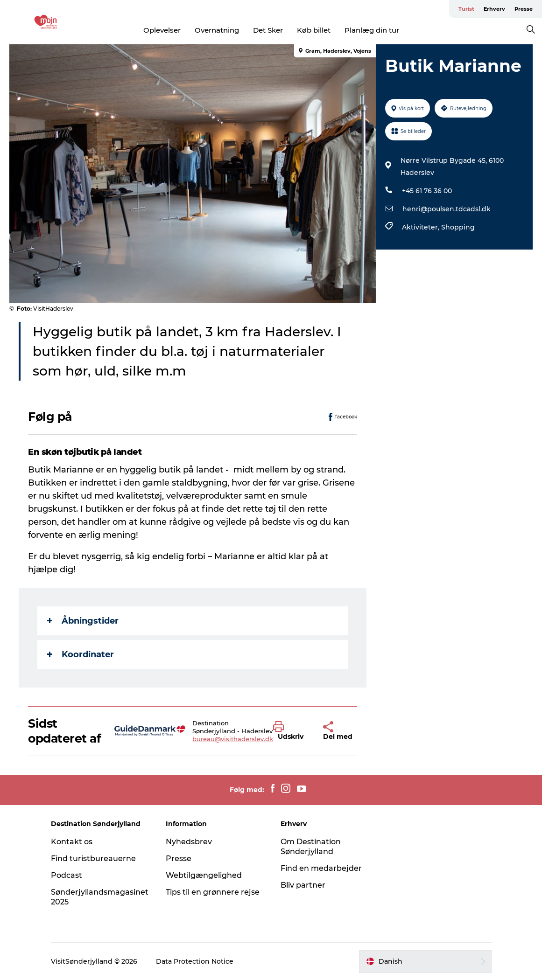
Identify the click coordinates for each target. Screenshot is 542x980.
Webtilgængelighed (204, 875)
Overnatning (217, 30)
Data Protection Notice (195, 961)
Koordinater (81, 654)
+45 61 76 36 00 (427, 191)
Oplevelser (162, 30)
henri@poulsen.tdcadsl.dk (447, 209)
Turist (466, 9)
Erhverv (494, 9)
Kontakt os (72, 842)
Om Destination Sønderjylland (311, 847)
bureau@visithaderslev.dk (233, 739)
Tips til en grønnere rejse (213, 892)
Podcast (67, 875)
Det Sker (268, 30)
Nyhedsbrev (189, 842)
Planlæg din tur (372, 30)
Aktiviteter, (422, 227)
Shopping (458, 227)
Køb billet (314, 30)
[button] (291, 731)
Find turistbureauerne (93, 858)
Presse (524, 9)
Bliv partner (303, 885)
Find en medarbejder (321, 868)
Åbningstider (83, 621)
